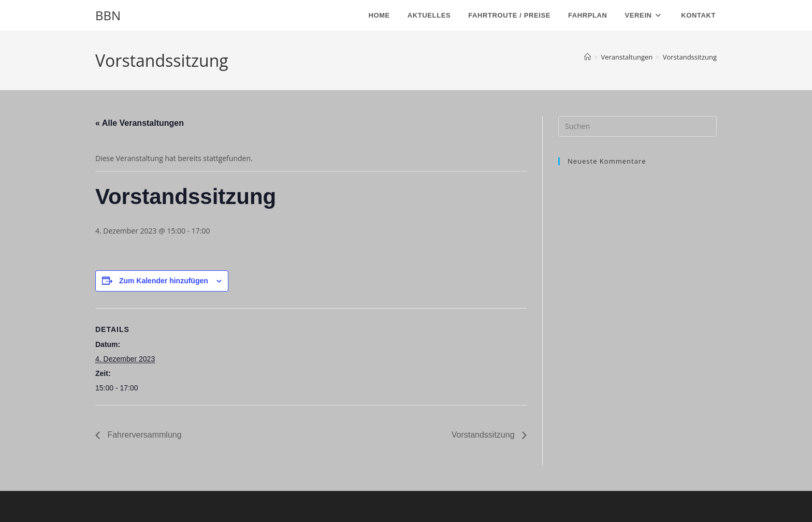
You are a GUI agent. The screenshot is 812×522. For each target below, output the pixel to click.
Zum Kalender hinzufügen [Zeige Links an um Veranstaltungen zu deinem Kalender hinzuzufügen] (164, 281)
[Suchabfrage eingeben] (637, 126)
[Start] (588, 57)
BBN (108, 15)
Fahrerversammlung (143, 435)
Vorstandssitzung (690, 57)
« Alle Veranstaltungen (140, 123)
